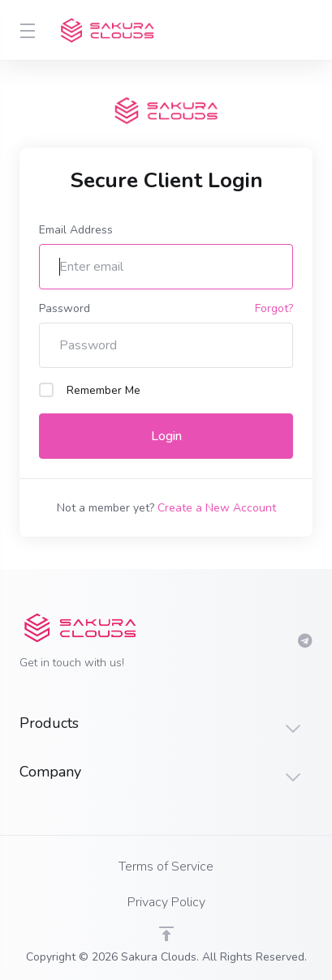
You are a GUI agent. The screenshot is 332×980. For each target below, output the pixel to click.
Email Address (76, 230)
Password (65, 308)
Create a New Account (217, 508)
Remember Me (90, 390)
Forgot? (274, 308)
